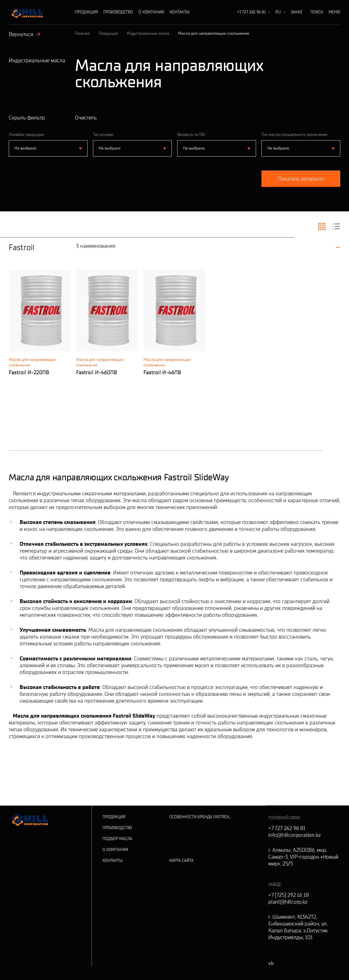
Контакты (180, 12)
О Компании (151, 12)
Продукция (86, 12)
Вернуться (25, 34)
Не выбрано (25, 148)
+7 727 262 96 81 (252, 12)
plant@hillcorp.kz (288, 902)
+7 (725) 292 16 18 (288, 895)
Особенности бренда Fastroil (200, 817)
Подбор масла (117, 839)
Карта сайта (181, 861)
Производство (118, 12)
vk (271, 963)
